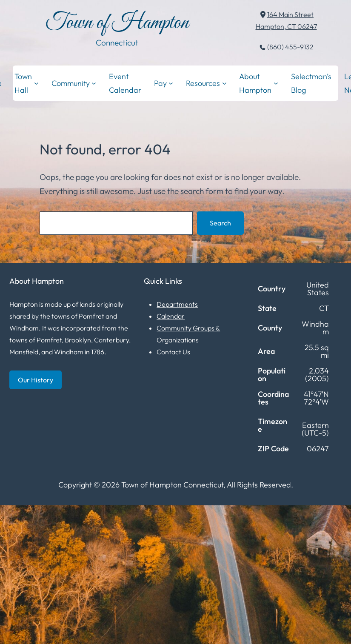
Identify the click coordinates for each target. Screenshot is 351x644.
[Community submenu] (94, 83)
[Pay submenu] (171, 83)
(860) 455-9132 (290, 47)
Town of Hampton (117, 23)
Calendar (171, 316)
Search (220, 223)
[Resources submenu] (224, 83)
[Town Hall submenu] (36, 83)
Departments (177, 304)
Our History (36, 380)
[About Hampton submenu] (276, 83)
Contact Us (173, 352)
